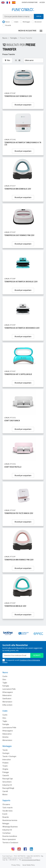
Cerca (39, 16)
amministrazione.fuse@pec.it (31, 860)
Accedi (42, 2)
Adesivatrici (7, 695)
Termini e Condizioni (10, 843)
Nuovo (6, 22)
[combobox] (23, 17)
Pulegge (6, 772)
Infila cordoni (7, 705)
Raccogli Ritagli (8, 788)
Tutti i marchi (7, 808)
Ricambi (7, 25)
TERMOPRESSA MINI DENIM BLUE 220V (18, 189)
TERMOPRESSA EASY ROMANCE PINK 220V (19, 235)
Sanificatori (7, 699)
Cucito (5, 676)
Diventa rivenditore (30, 2)
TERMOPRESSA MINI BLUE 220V (15, 606)
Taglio (5, 683)
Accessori (37, 22)
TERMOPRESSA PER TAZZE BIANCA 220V (19, 513)
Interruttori (7, 760)
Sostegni (6, 753)
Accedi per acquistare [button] (23, 105)
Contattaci (7, 833)
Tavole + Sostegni (9, 756)
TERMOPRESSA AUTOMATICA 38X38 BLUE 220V (21, 282)
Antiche (5, 737)
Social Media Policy (29, 865)
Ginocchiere (7, 782)
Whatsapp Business (10, 827)
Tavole (5, 750)
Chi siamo (6, 804)
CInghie (5, 769)
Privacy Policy (16, 865)
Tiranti (5, 766)
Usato (15, 22)
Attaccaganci (8, 692)
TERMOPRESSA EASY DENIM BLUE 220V (18, 96)
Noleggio (6, 824)
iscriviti (37, 655)
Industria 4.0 (7, 785)
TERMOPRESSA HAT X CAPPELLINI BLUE (18, 374)
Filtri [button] (7, 60)
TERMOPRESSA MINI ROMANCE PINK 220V (19, 560)
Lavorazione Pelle (9, 728)
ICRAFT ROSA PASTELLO (13, 467)
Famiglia (14, 38)
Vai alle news (7, 811)
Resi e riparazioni (9, 839)
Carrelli (5, 791)
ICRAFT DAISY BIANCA (12, 421)
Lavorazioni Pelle (9, 689)
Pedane (5, 763)
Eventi (5, 814)
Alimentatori (7, 702)
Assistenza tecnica (10, 820)
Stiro (4, 680)
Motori (5, 795)
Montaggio (25, 22)
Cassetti (6, 775)
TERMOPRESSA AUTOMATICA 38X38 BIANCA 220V (22, 328)
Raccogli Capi (8, 779)
